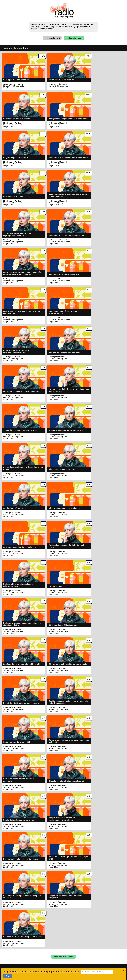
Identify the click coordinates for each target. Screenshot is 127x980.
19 (90, 173)
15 (45, 212)
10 (90, 212)
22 (45, 173)
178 (44, 56)
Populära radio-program (74, 38)
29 (45, 134)
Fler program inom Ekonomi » (63, 957)
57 (90, 95)
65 (45, 95)
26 (90, 134)
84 (90, 56)
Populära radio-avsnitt (52, 38)
